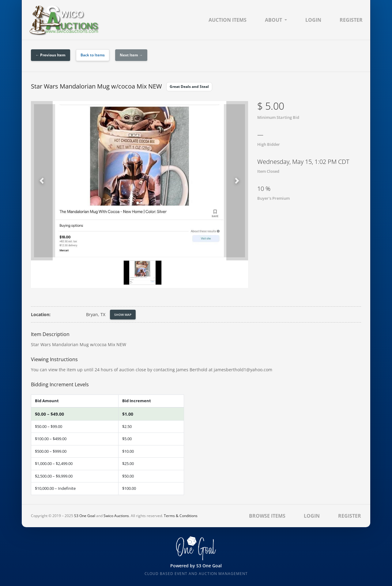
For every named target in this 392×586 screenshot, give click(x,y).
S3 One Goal (85, 516)
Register (351, 20)
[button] (42, 181)
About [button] (273, 20)
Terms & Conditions (181, 516)
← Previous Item (51, 55)
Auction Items (228, 20)
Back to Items (93, 55)
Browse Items (267, 516)
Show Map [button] (123, 315)
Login (313, 20)
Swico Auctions (116, 516)
